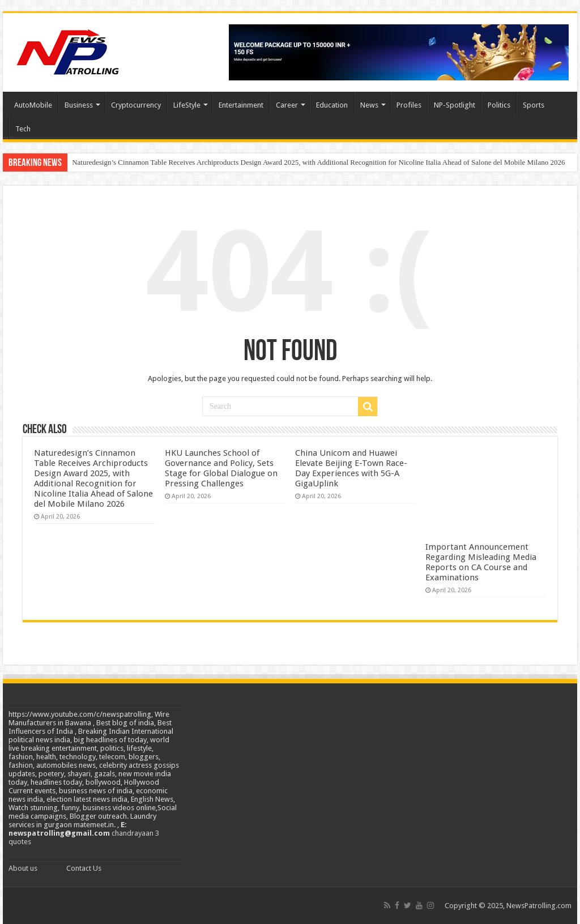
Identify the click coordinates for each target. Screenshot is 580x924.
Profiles (409, 105)
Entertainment (241, 105)
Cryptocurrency (136, 105)
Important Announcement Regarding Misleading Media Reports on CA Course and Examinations (481, 562)
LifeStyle (187, 105)
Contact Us (84, 868)
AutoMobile (33, 105)
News (369, 105)
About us (23, 868)
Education (332, 105)
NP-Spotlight (455, 105)
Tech (23, 129)
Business (79, 105)
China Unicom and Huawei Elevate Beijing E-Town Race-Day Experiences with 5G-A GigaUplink (351, 468)
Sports (534, 105)
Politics (499, 105)
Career (287, 105)
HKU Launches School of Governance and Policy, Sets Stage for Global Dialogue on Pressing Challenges (221, 468)
